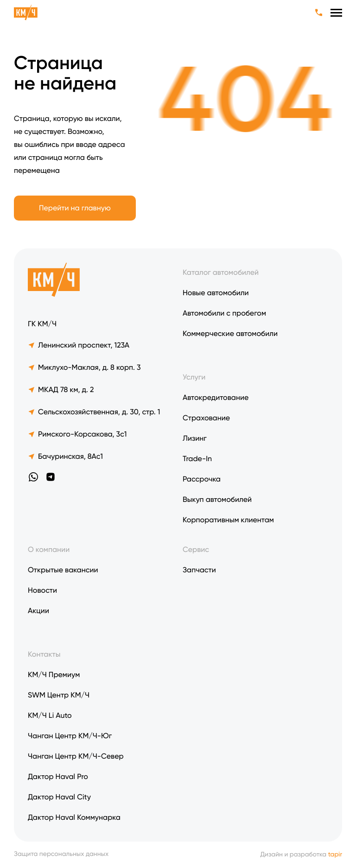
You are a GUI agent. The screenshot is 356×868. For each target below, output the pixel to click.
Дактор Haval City (59, 797)
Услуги (194, 377)
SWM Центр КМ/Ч (59, 695)
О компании (49, 549)
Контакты (44, 654)
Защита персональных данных (61, 854)
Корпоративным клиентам (228, 520)
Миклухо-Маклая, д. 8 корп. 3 (84, 367)
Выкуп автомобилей (217, 499)
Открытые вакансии (63, 570)
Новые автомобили (216, 293)
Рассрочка (202, 479)
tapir (335, 855)
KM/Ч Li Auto (50, 715)
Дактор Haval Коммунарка (74, 817)
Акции (38, 611)
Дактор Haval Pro (58, 776)
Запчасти (199, 570)
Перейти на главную (75, 208)
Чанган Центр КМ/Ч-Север (76, 756)
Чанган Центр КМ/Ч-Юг (70, 736)
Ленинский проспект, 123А (79, 345)
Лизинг (195, 438)
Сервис (196, 549)
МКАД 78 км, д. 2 (61, 390)
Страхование (206, 418)
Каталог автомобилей (221, 272)
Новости (42, 590)
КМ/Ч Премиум (54, 675)
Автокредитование (216, 397)
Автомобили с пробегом (224, 313)
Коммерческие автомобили (230, 333)
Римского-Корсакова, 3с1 (77, 434)
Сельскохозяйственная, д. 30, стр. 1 (94, 412)
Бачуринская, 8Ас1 (65, 456)
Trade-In (197, 459)
